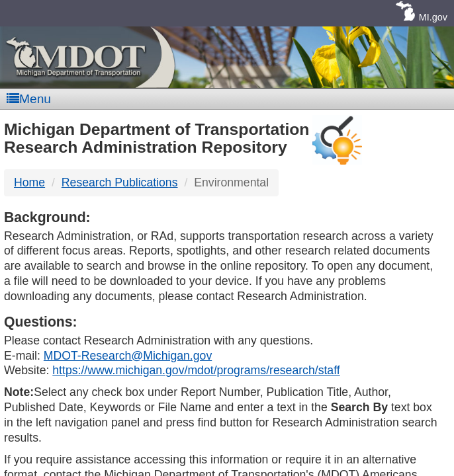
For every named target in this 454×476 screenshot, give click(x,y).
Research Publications (120, 182)
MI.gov (433, 17)
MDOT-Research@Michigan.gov (128, 356)
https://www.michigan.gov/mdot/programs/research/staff (196, 370)
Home (29, 182)
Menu (29, 99)
